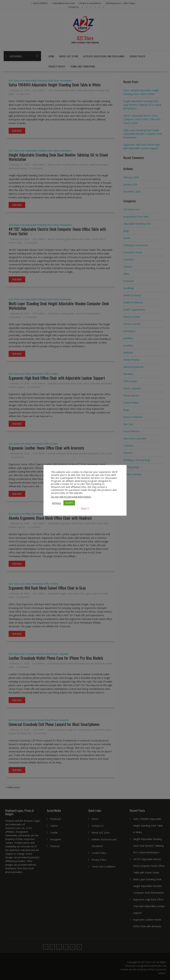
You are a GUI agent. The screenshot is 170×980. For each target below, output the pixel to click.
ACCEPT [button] (69, 503)
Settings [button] (56, 503)
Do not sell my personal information (71, 497)
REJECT (85, 508)
